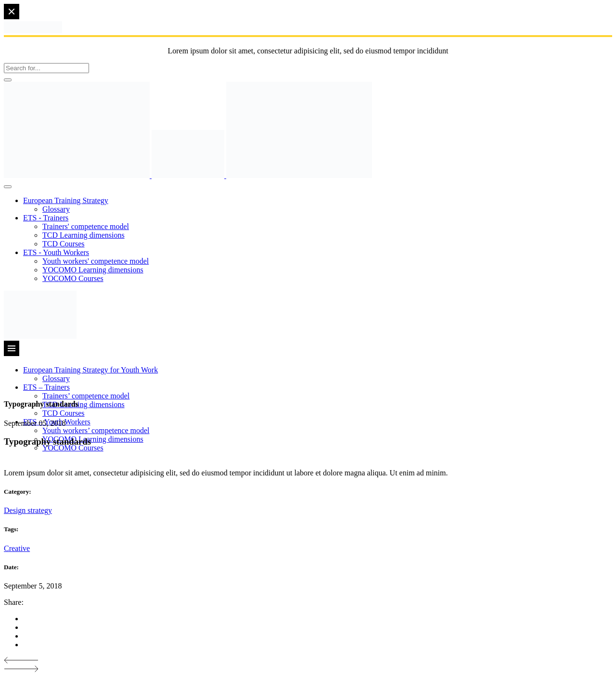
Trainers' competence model (86, 226)
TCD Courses (64, 244)
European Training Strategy (66, 200)
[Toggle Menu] (8, 187)
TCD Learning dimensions (83, 235)
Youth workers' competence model (96, 261)
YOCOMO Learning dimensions (93, 270)
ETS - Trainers (46, 218)
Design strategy (28, 510)
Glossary (56, 209)
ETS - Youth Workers (56, 252)
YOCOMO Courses (73, 278)
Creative (17, 548)
